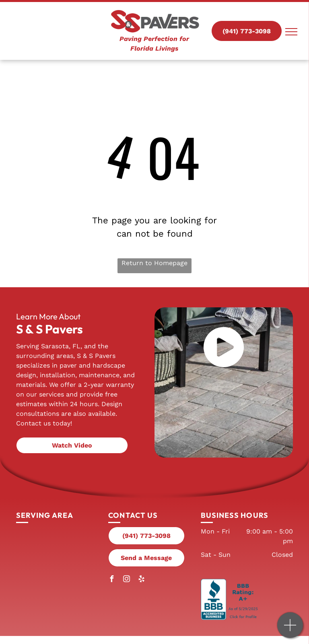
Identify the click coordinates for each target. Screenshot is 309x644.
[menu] (291, 32)
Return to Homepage (154, 263)
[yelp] (141, 580)
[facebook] (111, 580)
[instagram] (126, 580)
